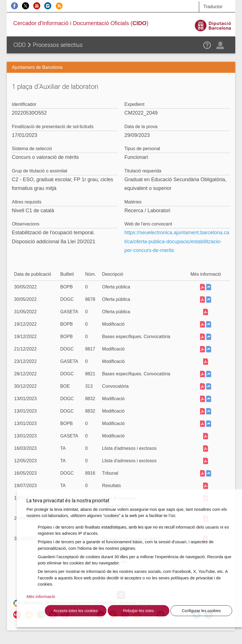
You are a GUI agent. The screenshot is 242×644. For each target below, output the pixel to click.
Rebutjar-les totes (138, 611)
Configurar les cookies (201, 611)
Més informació (41, 596)
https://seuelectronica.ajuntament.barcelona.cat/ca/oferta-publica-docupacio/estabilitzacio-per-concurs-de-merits (177, 241)
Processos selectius (58, 45)
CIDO (20, 45)
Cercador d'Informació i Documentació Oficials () (81, 23)
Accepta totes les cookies (76, 611)
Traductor (213, 7)
